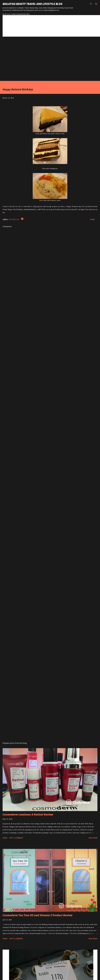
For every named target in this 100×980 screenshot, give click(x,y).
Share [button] (92, 219)
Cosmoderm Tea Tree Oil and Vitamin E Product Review (37, 915)
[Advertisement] (20, 61)
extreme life (14, 219)
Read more (93, 838)
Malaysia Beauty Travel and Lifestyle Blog (33, 4)
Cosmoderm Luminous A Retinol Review (28, 814)
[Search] (91, 4)
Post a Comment (16, 838)
